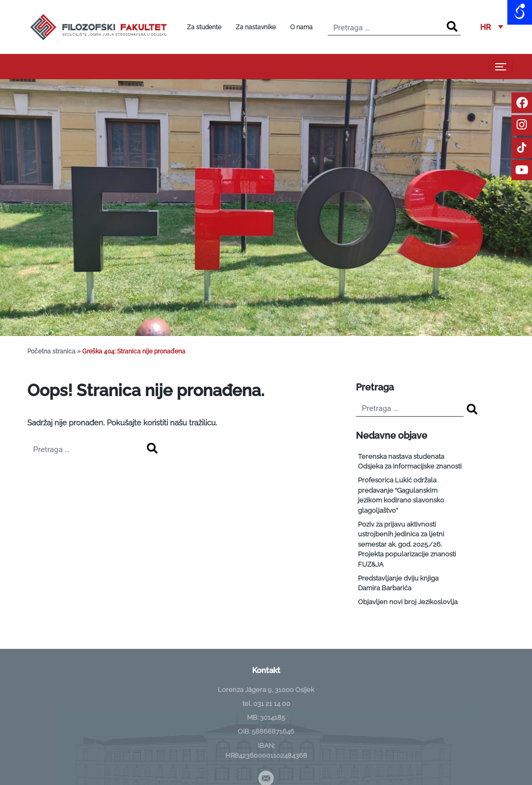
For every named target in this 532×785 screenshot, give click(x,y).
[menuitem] (492, 27)
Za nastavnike (256, 27)
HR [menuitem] (486, 27)
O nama (301, 27)
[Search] (452, 27)
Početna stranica (51, 351)
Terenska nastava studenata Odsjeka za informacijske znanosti (410, 462)
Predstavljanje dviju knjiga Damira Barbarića (398, 583)
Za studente (204, 27)
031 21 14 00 (272, 704)
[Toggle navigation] (500, 67)
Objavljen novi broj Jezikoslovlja (408, 602)
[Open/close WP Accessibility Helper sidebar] (520, 12)
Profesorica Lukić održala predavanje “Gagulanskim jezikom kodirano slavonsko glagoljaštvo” (401, 495)
